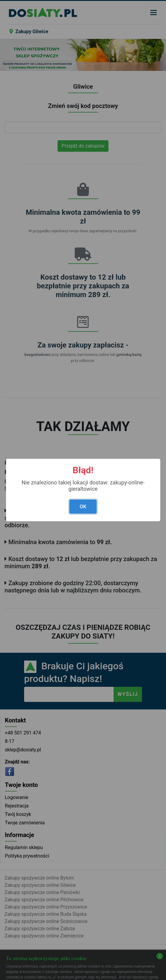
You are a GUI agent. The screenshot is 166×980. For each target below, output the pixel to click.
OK (83, 506)
